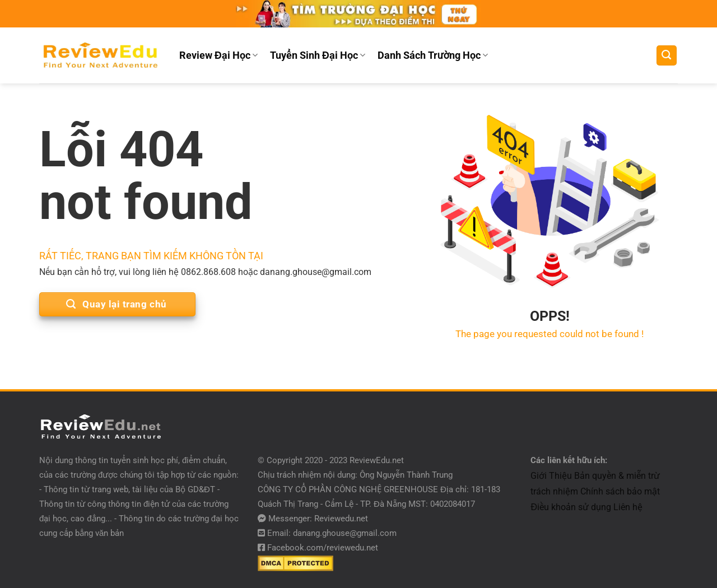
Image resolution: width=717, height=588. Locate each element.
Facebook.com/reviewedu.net (323, 548)
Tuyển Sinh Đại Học (318, 55)
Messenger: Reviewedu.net (318, 519)
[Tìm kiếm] (667, 55)
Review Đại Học (218, 55)
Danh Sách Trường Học (433, 55)
